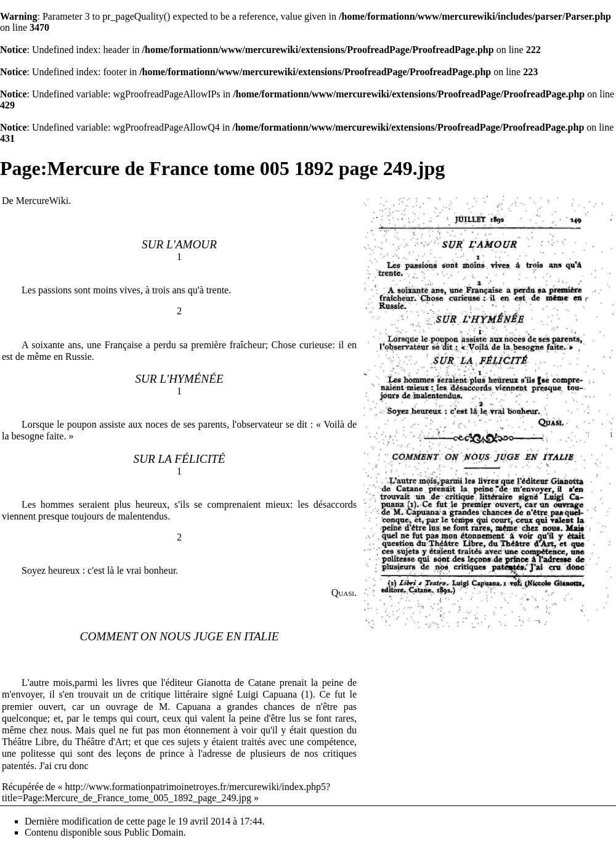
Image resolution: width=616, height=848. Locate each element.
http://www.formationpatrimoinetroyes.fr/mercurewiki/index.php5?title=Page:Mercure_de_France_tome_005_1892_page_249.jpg (166, 792)
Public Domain (153, 832)
